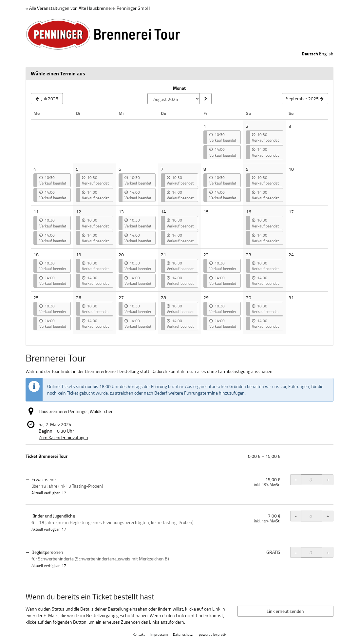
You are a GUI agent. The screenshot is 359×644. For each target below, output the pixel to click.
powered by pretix (213, 634)
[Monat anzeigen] (205, 99)
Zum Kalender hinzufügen (63, 437)
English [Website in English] (326, 54)
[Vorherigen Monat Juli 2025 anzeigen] (47, 99)
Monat (179, 88)
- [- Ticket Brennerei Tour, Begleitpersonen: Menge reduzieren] (296, 552)
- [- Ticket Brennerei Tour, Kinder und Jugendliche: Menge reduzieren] (296, 516)
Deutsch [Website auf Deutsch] (310, 54)
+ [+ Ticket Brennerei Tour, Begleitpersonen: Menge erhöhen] (328, 552)
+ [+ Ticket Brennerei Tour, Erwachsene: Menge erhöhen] (328, 479)
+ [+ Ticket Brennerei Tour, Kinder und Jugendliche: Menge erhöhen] (328, 516)
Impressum (159, 634)
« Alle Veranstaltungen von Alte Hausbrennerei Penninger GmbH (88, 8)
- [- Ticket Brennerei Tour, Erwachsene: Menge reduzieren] (296, 479)
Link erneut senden (285, 611)
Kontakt (139, 634)
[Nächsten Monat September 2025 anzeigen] (305, 99)
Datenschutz (183, 634)
